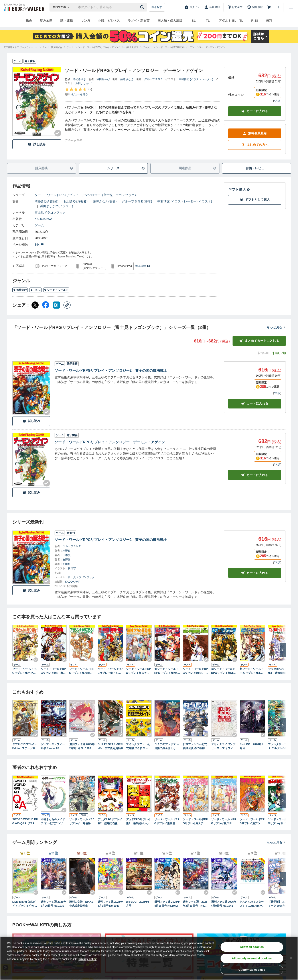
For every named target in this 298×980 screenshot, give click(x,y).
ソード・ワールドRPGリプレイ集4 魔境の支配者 (53, 671)
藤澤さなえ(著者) (105, 201)
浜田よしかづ (83, 83)
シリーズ (126, 168)
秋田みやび (103, 79)
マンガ (85, 21)
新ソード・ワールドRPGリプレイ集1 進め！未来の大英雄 (252, 671)
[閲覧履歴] (255, 7)
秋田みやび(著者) (76, 201)
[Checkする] (58, 133)
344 (39, 245)
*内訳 (277, 101)
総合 (29, 21)
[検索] (143, 7)
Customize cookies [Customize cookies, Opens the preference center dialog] (252, 970)
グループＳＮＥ (154, 79)
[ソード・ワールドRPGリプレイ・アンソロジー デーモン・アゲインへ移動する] (191, 47)
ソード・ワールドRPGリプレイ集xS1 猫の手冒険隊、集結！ (196, 671)
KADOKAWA (43, 219)
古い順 (263, 353)
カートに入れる (255, 111)
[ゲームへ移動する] (70, 47)
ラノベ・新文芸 (139, 21)
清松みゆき (79, 79)
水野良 (67, 551)
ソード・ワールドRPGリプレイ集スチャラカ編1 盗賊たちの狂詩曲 (139, 671)
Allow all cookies (252, 947)
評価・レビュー (257, 168)
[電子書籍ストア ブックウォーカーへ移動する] (21, 47)
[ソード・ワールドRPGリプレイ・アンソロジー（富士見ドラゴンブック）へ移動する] (115, 47)
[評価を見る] (78, 92)
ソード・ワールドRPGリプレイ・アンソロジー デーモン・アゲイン (110, 442)
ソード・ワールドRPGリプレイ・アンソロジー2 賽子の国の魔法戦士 (111, 370)
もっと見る (276, 327)
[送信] (143, 7)
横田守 (72, 568)
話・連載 (67, 21)
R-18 (255, 21)
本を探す (157, 7)
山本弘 (67, 555)
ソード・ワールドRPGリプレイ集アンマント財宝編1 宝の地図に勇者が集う (110, 671)
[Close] (291, 958)
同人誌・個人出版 (170, 21)
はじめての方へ (255, 145)
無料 (269, 21)
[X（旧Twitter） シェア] (35, 305)
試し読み (37, 144)
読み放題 (46, 21)
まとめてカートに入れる (259, 341)
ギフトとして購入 (255, 200)
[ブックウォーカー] (24, 7)
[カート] (274, 7)
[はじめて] (235, 7)
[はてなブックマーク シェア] (56, 305)
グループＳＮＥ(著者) (137, 201)
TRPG (36, 290)
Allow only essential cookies (252, 958)
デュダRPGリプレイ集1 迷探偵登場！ (280, 671)
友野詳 (67, 560)
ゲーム (39, 225)
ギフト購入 (239, 190)
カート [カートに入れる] (255, 403)
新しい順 (279, 353)
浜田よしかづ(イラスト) (56, 206)
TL (208, 21)
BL (194, 21)
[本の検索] (62, 7)
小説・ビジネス (109, 21)
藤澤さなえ (127, 79)
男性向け (20, 290)
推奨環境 (143, 266)
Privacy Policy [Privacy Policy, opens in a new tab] (88, 959)
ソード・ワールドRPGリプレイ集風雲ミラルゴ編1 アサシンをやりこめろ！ (82, 671)
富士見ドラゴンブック (50, 212)
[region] (149, 958)
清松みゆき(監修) (46, 201)
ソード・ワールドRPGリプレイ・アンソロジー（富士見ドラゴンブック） (86, 195)
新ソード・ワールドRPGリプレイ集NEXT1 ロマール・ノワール (224, 671)
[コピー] (67, 305)
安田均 (67, 564)
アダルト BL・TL (231, 21)
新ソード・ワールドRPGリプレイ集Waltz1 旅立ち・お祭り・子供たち (167, 671)
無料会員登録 (255, 133)
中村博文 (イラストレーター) (196, 79)
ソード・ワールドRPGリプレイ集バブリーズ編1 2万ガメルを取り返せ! (25, 671)
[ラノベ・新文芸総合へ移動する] (52, 47)
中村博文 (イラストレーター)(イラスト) (185, 201)
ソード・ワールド (56, 290)
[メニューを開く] (291, 7)
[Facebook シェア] (46, 305)
